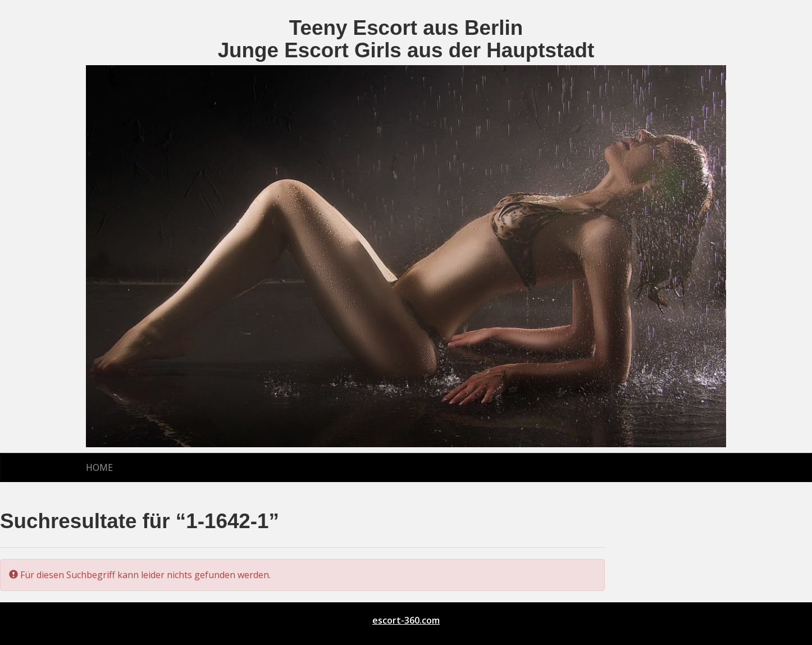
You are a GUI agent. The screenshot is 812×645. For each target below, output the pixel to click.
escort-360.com (406, 620)
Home (99, 467)
